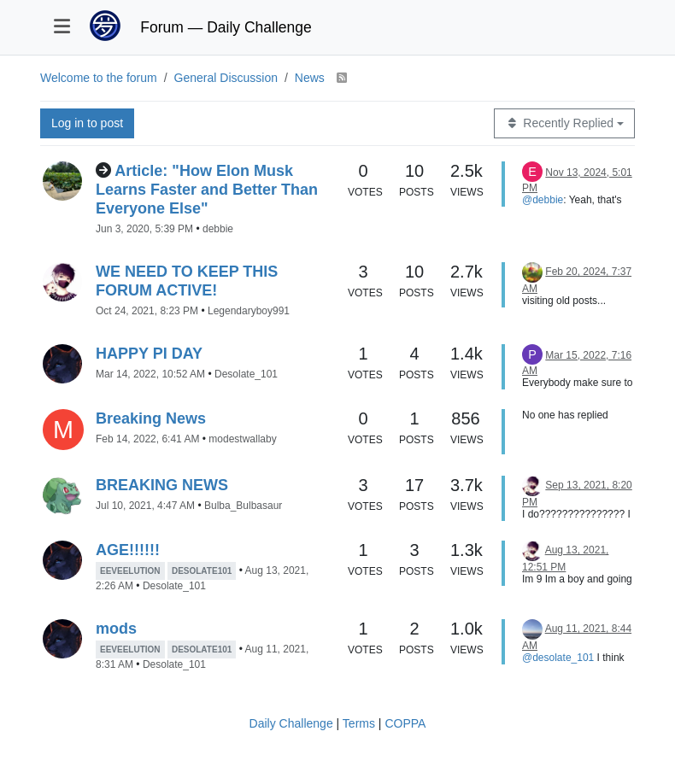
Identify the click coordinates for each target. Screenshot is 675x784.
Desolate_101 (246, 374)
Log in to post (87, 123)
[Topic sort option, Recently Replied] (564, 123)
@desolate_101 (558, 658)
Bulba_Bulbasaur (243, 506)
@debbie (543, 200)
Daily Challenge (291, 723)
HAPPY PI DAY (149, 354)
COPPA (405, 723)
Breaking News (151, 418)
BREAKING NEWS (162, 485)
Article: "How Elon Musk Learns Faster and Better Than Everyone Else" (207, 190)
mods (116, 629)
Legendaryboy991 (249, 311)
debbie (218, 229)
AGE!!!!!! (128, 550)
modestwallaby (242, 439)
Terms (359, 723)
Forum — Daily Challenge (226, 27)
